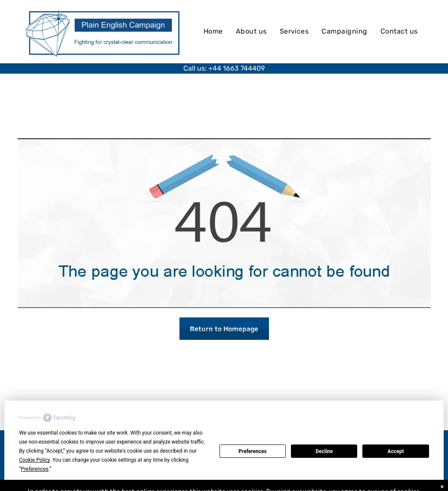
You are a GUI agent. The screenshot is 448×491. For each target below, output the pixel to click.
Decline (324, 451)
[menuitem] (213, 31)
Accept (396, 451)
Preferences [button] (35, 469)
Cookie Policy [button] (34, 460)
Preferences (253, 451)
